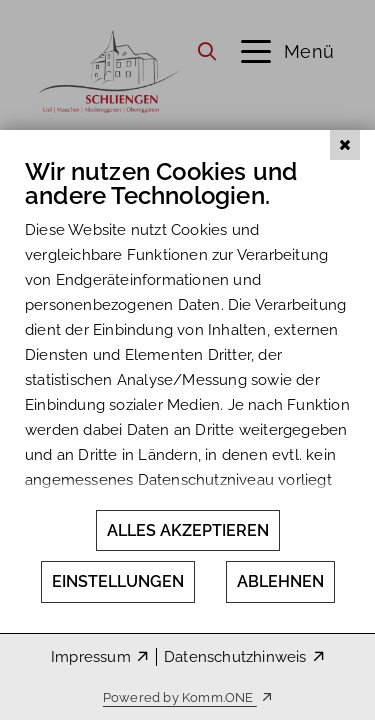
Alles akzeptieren (188, 530)
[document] (187, 339)
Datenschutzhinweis (235, 657)
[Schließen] (345, 159)
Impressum (91, 657)
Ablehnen (280, 581)
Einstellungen (118, 581)
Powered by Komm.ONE (180, 697)
